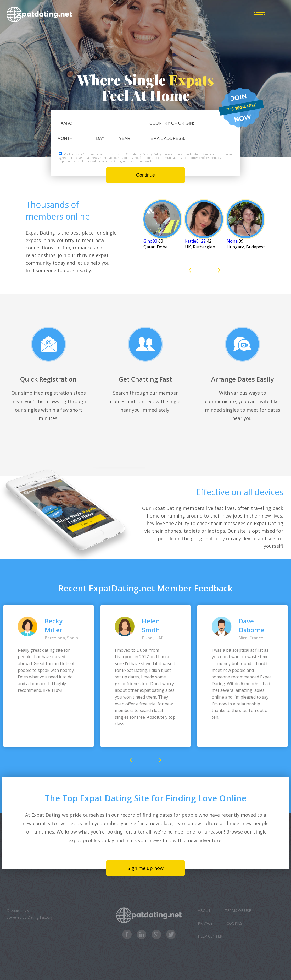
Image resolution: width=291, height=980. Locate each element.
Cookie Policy (173, 154)
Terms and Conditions (125, 154)
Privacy (205, 923)
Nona (232, 241)
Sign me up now (145, 868)
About (204, 910)
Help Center (210, 936)
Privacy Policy (152, 154)
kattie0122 (195, 241)
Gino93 (150, 241)
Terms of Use (238, 910)
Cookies (234, 923)
